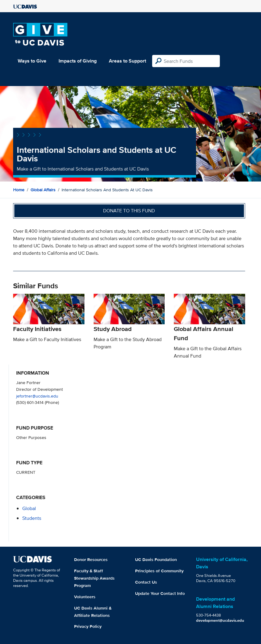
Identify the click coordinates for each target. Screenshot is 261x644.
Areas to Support (127, 61)
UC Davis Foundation (156, 559)
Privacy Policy (88, 626)
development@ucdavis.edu (220, 620)
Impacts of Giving (78, 61)
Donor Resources (91, 559)
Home (19, 190)
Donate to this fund (129, 211)
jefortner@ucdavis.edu (37, 396)
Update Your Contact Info (160, 593)
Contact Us (146, 582)
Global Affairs (43, 190)
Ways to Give (32, 61)
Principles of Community (159, 571)
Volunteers (85, 597)
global (29, 508)
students (32, 518)
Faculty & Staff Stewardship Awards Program (94, 578)
